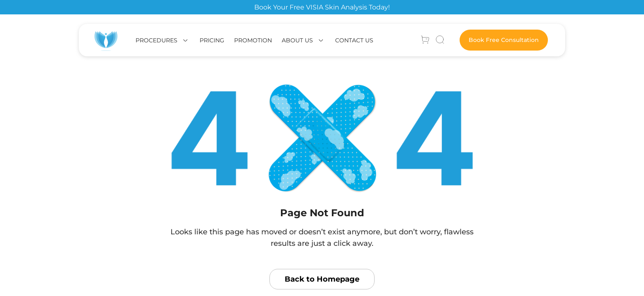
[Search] (440, 40)
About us (297, 40)
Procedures (156, 40)
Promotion (253, 40)
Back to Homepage (322, 279)
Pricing (212, 40)
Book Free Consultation (504, 40)
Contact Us (354, 40)
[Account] (425, 40)
